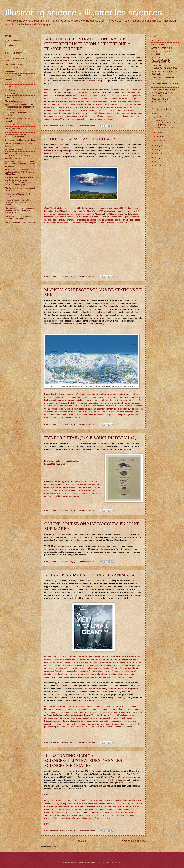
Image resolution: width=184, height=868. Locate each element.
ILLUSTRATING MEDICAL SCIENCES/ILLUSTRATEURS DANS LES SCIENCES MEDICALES (83, 760)
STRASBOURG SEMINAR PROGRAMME (162, 94)
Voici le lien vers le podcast (72, 119)
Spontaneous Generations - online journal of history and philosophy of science (19, 107)
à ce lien (88, 674)
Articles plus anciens (134, 841)
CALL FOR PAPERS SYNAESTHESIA (160, 100)
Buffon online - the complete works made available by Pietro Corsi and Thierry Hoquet (20, 172)
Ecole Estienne (77, 66)
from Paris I (115, 57)
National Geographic (14, 75)
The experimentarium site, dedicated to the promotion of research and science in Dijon (20, 210)
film (128, 145)
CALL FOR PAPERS (160, 44)
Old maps (9, 83)
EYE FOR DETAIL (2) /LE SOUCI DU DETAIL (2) (90, 438)
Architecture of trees (13, 150)
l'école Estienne (52, 101)
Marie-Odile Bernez (16, 41)
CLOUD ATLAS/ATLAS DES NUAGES (80, 139)
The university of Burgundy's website (20, 222)
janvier (160, 140)
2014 (157, 153)
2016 (157, 145)
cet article (62, 484)
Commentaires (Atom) (62, 847)
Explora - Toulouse (13, 97)
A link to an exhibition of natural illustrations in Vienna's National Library (18, 202)
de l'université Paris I (109, 93)
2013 (157, 157)
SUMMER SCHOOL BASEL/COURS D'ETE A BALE (164, 67)
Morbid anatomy (12, 72)
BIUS (47, 795)
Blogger (117, 862)
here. (47, 159)
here (80, 309)
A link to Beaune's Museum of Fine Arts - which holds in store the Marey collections (20, 164)
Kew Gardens (11, 90)
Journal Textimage (13, 86)
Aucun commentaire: (87, 126)
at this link (120, 595)
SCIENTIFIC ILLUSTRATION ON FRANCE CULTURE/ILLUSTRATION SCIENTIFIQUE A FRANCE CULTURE (87, 44)
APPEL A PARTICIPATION (162, 48)
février (159, 136)
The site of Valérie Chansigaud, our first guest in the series (20, 217)
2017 (157, 114)
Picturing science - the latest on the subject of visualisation (20, 135)
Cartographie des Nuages (93, 208)
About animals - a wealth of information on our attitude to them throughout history (19, 156)
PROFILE (155, 41)
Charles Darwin (11, 68)
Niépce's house (11, 94)
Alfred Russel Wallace (14, 64)
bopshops (100, 862)
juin (158, 117)
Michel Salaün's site (13, 101)
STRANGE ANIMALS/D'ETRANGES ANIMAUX (90, 575)
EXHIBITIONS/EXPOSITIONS (164, 89)
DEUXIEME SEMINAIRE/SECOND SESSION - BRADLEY (161, 60)
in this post (103, 443)
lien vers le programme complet (76, 812)
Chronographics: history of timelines (20, 140)
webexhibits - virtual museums (18, 125)
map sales (9, 79)
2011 (157, 165)
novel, (61, 145)
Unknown (12, 45)
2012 (157, 161)
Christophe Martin (62, 60)
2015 (157, 149)
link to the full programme (117, 780)
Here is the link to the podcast (95, 81)
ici (126, 223)
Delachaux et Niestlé (93, 700)
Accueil (82, 841)
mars (159, 132)
